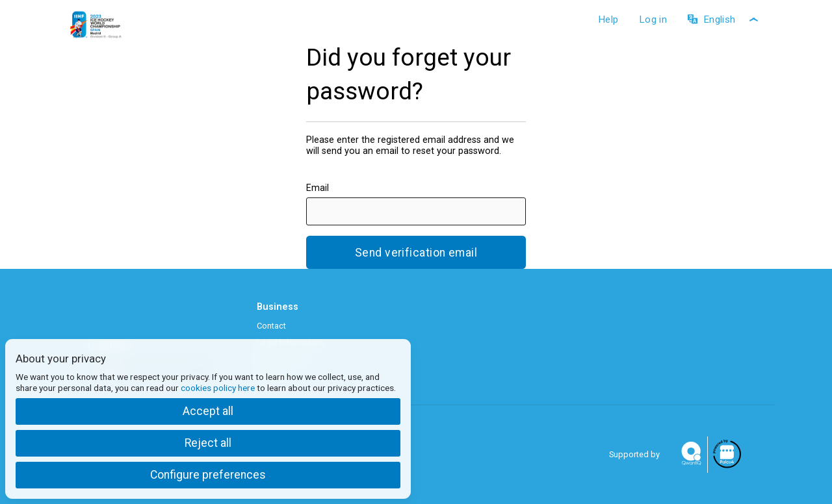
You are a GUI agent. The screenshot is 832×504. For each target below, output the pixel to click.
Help (608, 19)
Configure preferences (208, 475)
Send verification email (416, 253)
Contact (271, 326)
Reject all (208, 443)
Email (318, 188)
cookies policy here (218, 388)
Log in (653, 19)
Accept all (208, 411)
